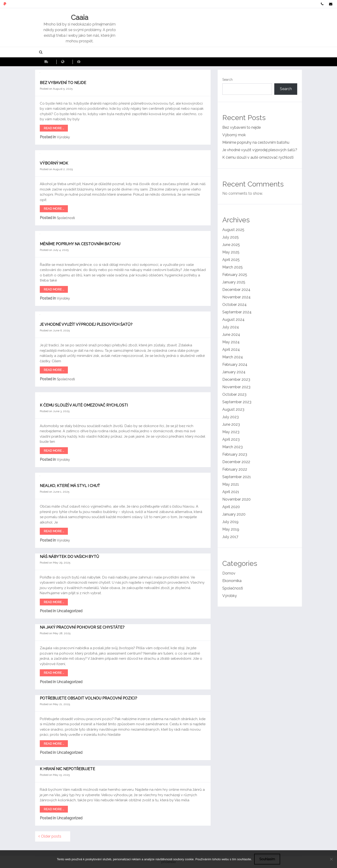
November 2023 (236, 387)
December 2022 (236, 462)
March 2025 (233, 267)
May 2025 (231, 252)
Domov (229, 573)
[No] (331, 859)
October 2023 (234, 394)
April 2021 (231, 492)
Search (227, 80)
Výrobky (63, 137)
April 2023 (231, 439)
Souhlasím (267, 859)
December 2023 (236, 379)
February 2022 (235, 469)
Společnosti (66, 218)
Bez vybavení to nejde (63, 83)
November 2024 (236, 297)
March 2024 (233, 357)
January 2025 (234, 282)
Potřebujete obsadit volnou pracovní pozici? (88, 698)
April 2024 (231, 350)
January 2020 (234, 514)
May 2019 (231, 529)
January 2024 (234, 372)
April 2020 (231, 507)
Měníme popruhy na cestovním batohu (80, 244)
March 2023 (233, 447)
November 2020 (236, 499)
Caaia (80, 17)
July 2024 (231, 327)
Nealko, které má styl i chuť (70, 486)
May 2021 (231, 484)
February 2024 (235, 364)
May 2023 (231, 432)
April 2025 (231, 260)
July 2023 (231, 417)
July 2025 (231, 237)
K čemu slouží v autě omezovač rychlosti (84, 405)
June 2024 (231, 335)
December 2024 (236, 290)
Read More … (54, 128)
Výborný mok (54, 163)
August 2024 (233, 320)
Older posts (51, 836)
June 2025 (231, 245)
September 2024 (237, 312)
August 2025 (233, 230)
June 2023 (231, 424)
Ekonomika (232, 581)
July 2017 (230, 537)
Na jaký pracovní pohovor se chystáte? (82, 627)
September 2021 (237, 477)
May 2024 (231, 342)
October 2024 (234, 305)
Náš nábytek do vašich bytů (69, 557)
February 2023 (235, 454)
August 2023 (233, 409)
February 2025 (235, 275)
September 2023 (237, 402)
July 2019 (230, 522)
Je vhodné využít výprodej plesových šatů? (86, 324)
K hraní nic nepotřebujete (67, 769)
